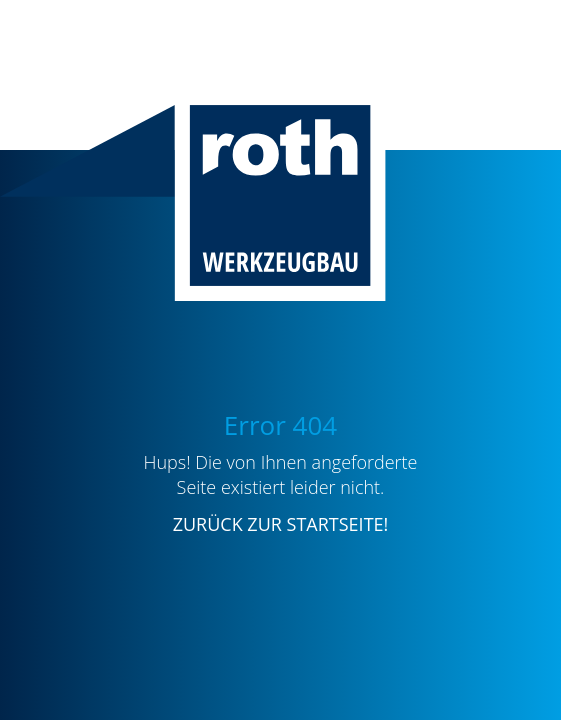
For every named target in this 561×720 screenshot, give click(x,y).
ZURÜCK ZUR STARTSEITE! (281, 524)
